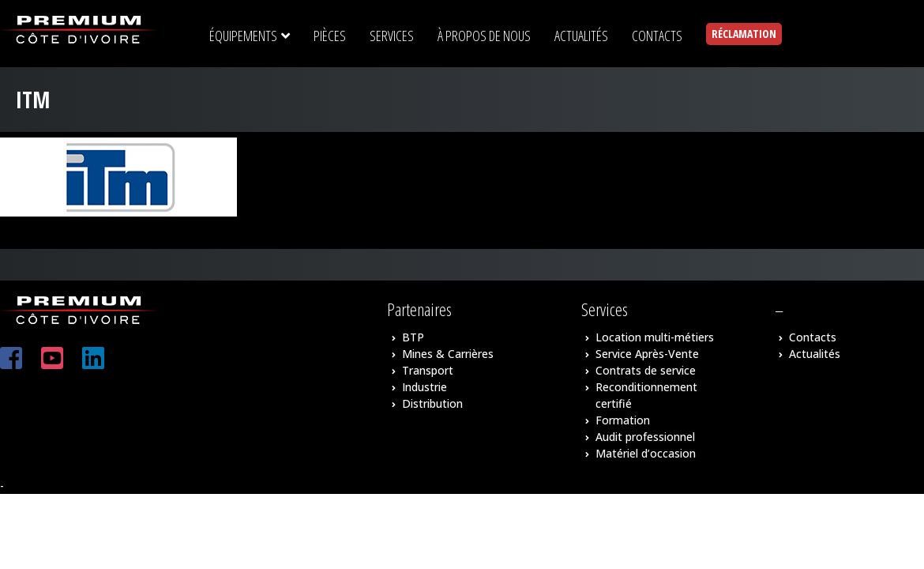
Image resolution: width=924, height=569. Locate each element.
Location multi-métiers (655, 337)
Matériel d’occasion (646, 453)
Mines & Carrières (448, 354)
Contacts (813, 337)
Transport (428, 370)
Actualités (815, 354)
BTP (413, 337)
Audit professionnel (645, 437)
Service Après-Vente (647, 354)
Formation (623, 420)
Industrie (424, 387)
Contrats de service (646, 370)
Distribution (432, 403)
